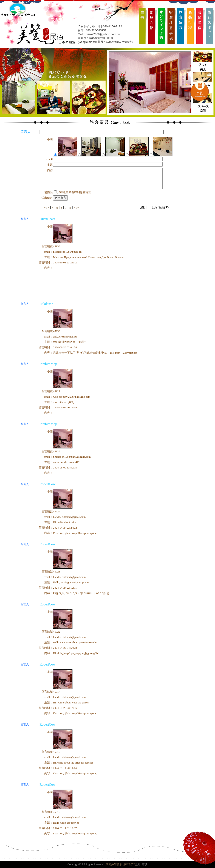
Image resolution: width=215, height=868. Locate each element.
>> (78, 208)
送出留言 (60, 198)
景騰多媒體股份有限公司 (121, 864)
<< (46, 208)
